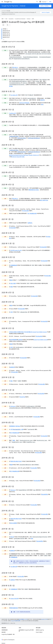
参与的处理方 (26, 208)
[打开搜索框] (37, 2)
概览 (11, 277)
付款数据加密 (14, 263)
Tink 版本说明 (14, 564)
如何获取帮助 (14, 337)
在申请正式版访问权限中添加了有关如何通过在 (21, 329)
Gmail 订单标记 (39, 629)
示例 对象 (17, 427)
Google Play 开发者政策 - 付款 (8, 632)
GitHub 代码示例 (14, 596)
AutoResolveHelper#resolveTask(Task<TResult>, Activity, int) (24, 152)
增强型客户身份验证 (15, 423)
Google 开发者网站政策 (16, 618)
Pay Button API (14, 92)
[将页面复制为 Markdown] (48, 22)
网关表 (12, 534)
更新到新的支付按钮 (34, 187)
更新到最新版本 (14, 605)
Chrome (3, 643)
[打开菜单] (2, 2)
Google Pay (11, 19)
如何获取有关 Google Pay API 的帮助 (26, 628)
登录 (50, 2)
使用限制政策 (5, 627)
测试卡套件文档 (44, 198)
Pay (8, 2)
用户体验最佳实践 (32, 211)
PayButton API (13, 110)
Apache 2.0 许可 (44, 617)
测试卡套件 (13, 281)
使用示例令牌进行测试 (16, 459)
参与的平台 (22, 394)
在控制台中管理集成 (44, 6)
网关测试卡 (15, 65)
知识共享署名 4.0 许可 (23, 617)
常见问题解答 (14, 520)
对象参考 (42, 97)
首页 (3, 19)
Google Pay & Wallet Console (40, 329)
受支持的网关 (45, 492)
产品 (6, 19)
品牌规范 (30, 220)
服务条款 (4, 629)
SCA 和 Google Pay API (16, 248)
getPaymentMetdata (24, 100)
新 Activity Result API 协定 (18, 154)
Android (23, 6)
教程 (12, 284)
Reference (13, 404)
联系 (42, 102)
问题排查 (20, 337)
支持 (33, 19)
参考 (12, 309)
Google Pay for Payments (10, 6)
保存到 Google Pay (40, 627)
